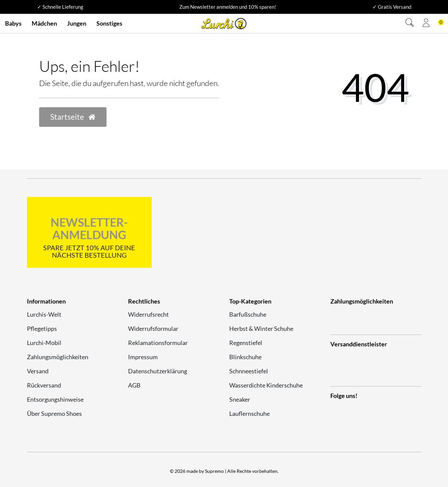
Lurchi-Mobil (44, 343)
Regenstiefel (246, 343)
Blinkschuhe (245, 357)
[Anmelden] (426, 24)
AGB (134, 385)
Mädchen (44, 23)
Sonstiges (109, 23)
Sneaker (240, 399)
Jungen (77, 23)
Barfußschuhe (248, 314)
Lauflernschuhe (249, 413)
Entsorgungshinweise (55, 399)
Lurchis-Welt (44, 314)
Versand (38, 371)
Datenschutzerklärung (158, 371)
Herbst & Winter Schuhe (261, 328)
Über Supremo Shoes (54, 413)
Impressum (143, 357)
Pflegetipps (42, 328)
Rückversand (44, 385)
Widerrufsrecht (148, 314)
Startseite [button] (73, 117)
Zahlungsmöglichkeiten (58, 357)
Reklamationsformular (158, 343)
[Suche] (410, 23)
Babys (13, 23)
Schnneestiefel (249, 371)
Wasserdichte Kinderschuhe (266, 385)
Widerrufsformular (153, 328)
